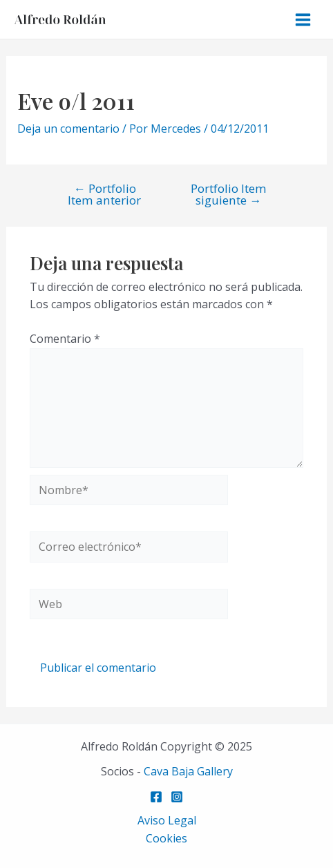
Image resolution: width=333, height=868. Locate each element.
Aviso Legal (167, 820)
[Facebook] (156, 797)
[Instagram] (177, 797)
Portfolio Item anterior (104, 194)
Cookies (166, 838)
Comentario (65, 339)
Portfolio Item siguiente (229, 194)
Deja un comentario (68, 129)
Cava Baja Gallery (188, 771)
